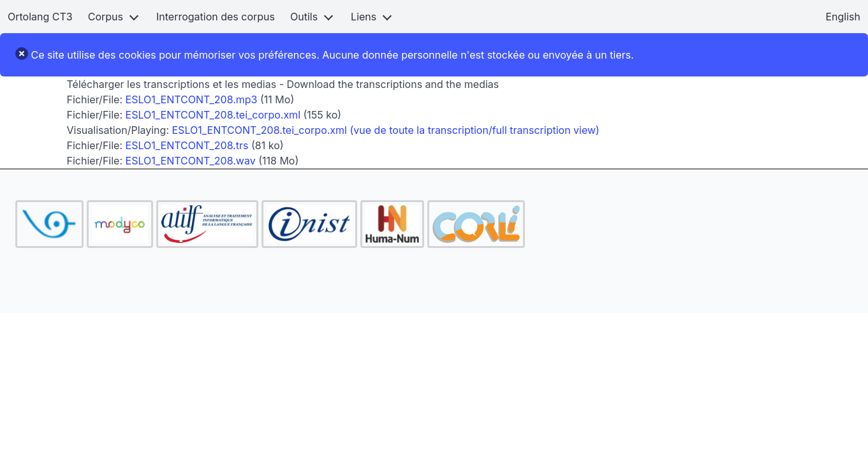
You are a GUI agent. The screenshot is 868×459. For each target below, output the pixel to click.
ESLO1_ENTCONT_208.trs (187, 145)
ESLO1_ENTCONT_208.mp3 (192, 99)
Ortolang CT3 (40, 17)
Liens (364, 17)
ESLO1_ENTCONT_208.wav (191, 161)
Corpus (106, 17)
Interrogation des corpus (216, 17)
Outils (304, 17)
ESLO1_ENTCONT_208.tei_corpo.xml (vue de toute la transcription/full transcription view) (386, 130)
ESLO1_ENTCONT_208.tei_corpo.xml (213, 115)
